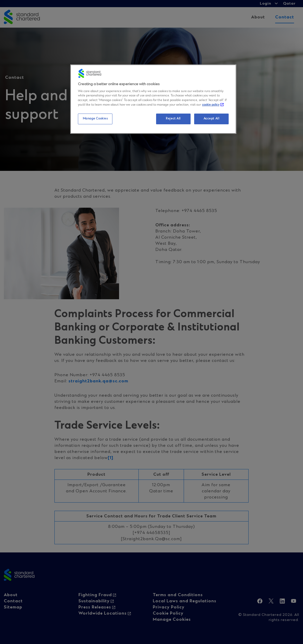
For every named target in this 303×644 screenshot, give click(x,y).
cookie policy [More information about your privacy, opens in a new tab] (211, 105)
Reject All (173, 119)
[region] (153, 99)
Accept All (212, 119)
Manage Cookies (95, 119)
